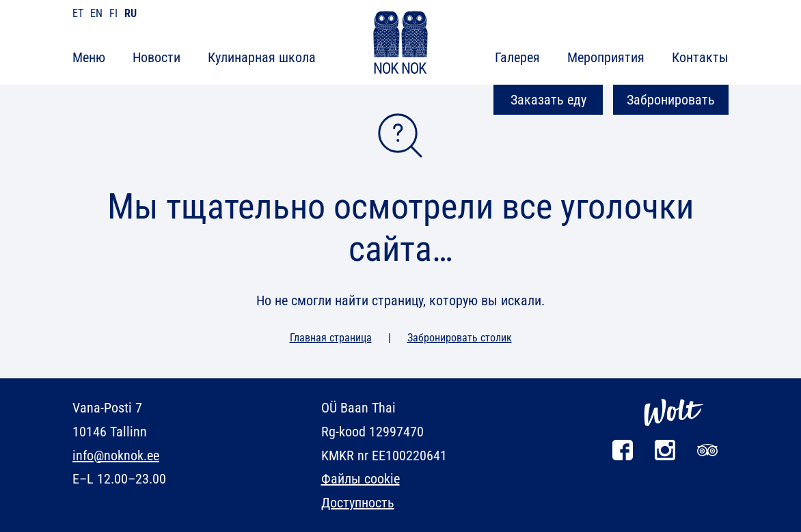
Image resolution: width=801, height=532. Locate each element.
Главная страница (331, 338)
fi (113, 13)
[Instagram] (665, 457)
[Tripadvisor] (707, 457)
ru (131, 13)
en (96, 13)
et (78, 13)
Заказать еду (548, 100)
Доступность (358, 503)
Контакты (700, 57)
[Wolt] (674, 433)
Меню (89, 57)
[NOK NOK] (400, 45)
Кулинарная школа (262, 57)
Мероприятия (606, 57)
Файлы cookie (361, 479)
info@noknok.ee (116, 456)
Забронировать (671, 100)
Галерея (517, 57)
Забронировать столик (460, 338)
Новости (157, 57)
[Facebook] (623, 457)
